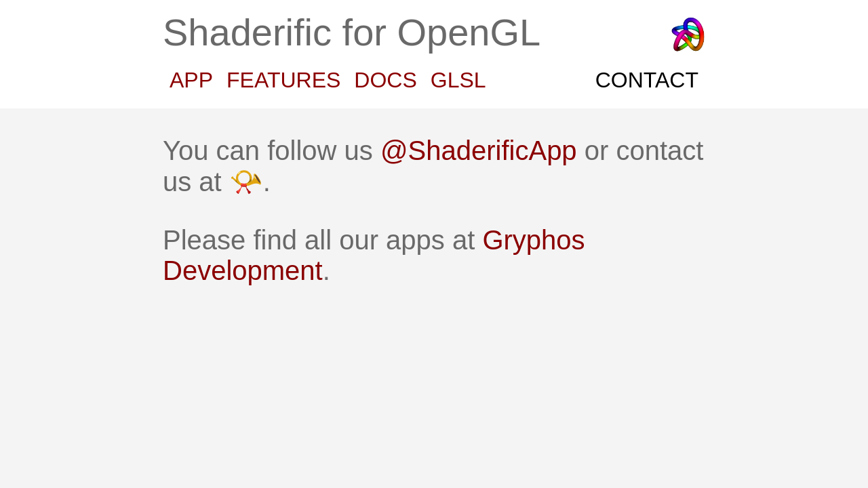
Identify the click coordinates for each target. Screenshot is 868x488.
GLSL (466, 80)
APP (199, 80)
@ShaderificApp (479, 150)
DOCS (393, 80)
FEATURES (291, 80)
